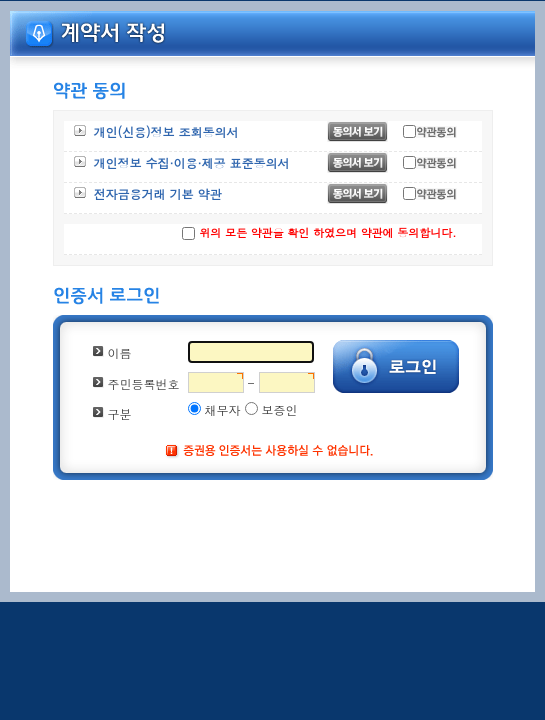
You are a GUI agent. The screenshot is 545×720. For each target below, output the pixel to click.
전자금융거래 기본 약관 (158, 193)
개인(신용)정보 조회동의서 (166, 131)
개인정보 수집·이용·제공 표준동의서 (192, 162)
